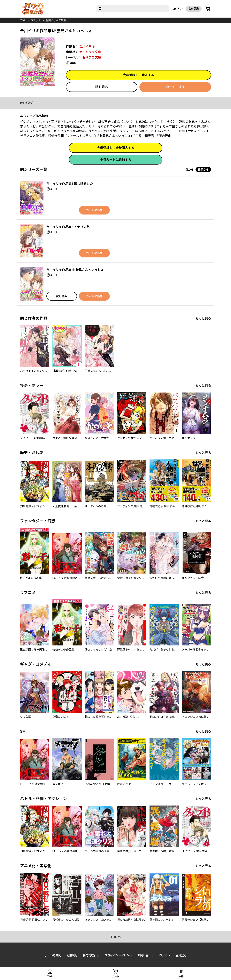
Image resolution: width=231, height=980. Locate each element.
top (23, 20)
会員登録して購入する (138, 75)
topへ (115, 937)
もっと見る (203, 318)
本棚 (181, 976)
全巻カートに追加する (116, 160)
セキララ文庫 (92, 57)
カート (116, 976)
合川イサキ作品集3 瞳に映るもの (70, 184)
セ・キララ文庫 (90, 52)
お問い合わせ (146, 955)
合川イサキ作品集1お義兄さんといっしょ (75, 270)
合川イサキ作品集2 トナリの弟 (68, 227)
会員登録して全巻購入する (116, 148)
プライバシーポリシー (118, 955)
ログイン (178, 9)
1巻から (189, 170)
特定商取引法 (91, 955)
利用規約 (72, 955)
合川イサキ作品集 (56, 20)
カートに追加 (175, 87)
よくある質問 (53, 955)
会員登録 (194, 9)
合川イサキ (87, 46)
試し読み (102, 87)
